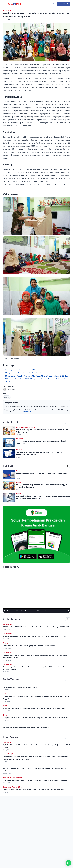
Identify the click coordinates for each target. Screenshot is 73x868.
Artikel (18, 427)
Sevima (7, 397)
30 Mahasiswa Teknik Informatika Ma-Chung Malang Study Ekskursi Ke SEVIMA (37, 376)
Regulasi (19, 471)
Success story (7, 742)
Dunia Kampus (25, 427)
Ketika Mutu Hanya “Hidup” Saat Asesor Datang (20, 687)
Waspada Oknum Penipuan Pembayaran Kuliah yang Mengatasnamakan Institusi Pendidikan (36, 718)
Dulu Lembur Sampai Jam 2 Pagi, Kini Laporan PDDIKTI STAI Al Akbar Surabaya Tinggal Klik (35, 780)
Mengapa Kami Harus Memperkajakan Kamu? (23, 373)
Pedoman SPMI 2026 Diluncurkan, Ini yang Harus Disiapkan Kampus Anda (29, 646)
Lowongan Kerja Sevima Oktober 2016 (20, 370)
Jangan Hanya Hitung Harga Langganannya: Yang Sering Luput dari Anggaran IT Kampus (34, 636)
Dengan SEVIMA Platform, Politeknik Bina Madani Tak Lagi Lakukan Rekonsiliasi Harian (34, 790)
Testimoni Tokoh (18, 778)
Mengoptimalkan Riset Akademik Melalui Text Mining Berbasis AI (26, 727)
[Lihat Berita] (9, 431)
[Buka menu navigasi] (4, 4)
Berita (5, 694)
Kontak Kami (64, 4)
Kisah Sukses (7, 754)
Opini (5, 684)
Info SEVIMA (7, 10)
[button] (68, 863)
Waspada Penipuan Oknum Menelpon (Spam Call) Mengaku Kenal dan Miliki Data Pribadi (34, 708)
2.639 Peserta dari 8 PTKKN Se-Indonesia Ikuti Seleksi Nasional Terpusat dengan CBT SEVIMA (36, 627)
